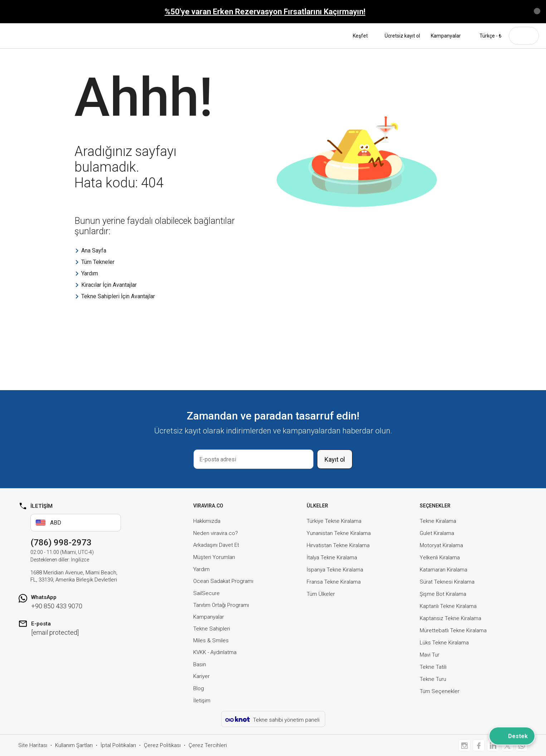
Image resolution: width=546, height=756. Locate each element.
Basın (200, 664)
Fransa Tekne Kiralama (334, 582)
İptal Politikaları (118, 745)
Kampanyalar (446, 36)
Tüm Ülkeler (321, 594)
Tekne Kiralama (438, 521)
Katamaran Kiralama (443, 570)
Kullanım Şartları (74, 745)
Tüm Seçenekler (440, 691)
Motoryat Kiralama (441, 545)
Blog (199, 688)
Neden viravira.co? (216, 533)
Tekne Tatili (433, 667)
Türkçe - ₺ (487, 36)
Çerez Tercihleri (208, 745)
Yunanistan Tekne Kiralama (339, 533)
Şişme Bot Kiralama (443, 594)
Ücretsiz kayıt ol (402, 36)
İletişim (202, 701)
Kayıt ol (335, 459)
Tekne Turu (433, 679)
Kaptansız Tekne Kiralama (450, 618)
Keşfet (363, 36)
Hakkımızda (207, 521)
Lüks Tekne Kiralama (444, 643)
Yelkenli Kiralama (440, 558)
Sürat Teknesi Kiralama (447, 582)
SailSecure (206, 593)
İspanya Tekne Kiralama (335, 570)
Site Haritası (33, 745)
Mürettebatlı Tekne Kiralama (453, 630)
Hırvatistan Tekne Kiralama (338, 545)
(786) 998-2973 (61, 543)
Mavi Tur (430, 655)
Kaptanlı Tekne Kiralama (448, 606)
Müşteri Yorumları (214, 557)
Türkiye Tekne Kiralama (334, 521)
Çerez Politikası (162, 745)
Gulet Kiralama (437, 533)
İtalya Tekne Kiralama (332, 558)
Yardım (201, 569)
